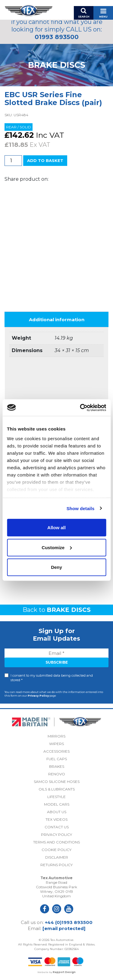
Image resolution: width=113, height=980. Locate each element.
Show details (81, 508)
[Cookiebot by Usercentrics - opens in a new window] (80, 408)
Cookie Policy (56, 850)
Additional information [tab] (57, 320)
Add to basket (45, 160)
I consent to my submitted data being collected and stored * (52, 678)
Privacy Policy (38, 696)
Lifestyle (56, 797)
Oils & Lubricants (57, 789)
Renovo (57, 774)
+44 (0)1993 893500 (69, 922)
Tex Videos (56, 819)
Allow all (56, 528)
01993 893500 (57, 37)
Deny (56, 567)
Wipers (56, 744)
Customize (57, 547)
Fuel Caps (57, 759)
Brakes (57, 766)
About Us (57, 812)
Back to (57, 610)
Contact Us (57, 827)
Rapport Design (64, 972)
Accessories (56, 751)
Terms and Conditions (56, 842)
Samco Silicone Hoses (57, 782)
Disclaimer (57, 857)
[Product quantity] (13, 161)
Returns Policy (56, 865)
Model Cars (57, 804)
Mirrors (56, 736)
